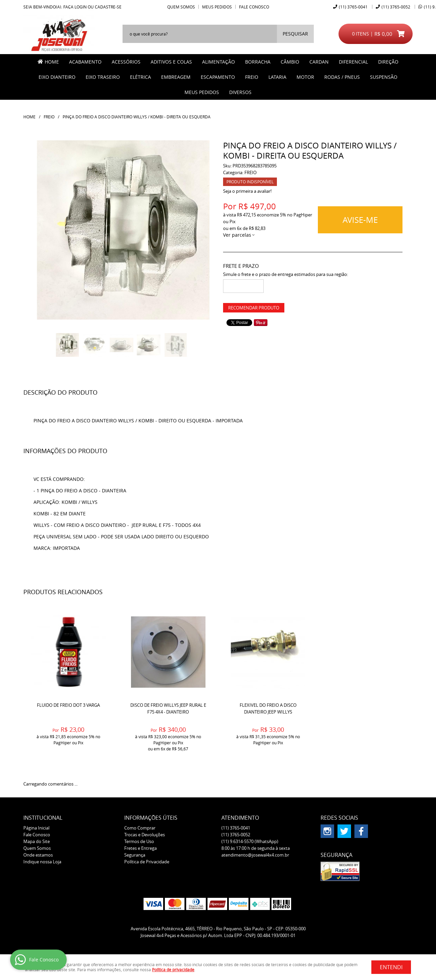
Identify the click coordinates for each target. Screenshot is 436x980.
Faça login (75, 7)
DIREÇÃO (388, 62)
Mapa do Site (37, 841)
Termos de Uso (139, 841)
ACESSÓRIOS (126, 62)
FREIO (252, 77)
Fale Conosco (254, 7)
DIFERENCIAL (353, 62)
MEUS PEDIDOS (202, 92)
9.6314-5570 (250, 841)
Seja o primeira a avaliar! (247, 191)
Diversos (240, 92)
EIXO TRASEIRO (103, 77)
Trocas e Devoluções (145, 835)
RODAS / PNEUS (342, 77)
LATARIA (277, 77)
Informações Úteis (151, 818)
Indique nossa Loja (42, 862)
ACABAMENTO (85, 62)
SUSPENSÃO (384, 77)
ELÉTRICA (140, 77)
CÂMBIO (290, 62)
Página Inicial (36, 828)
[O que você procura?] (295, 34)
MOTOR (305, 77)
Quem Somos (181, 7)
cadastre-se (108, 7)
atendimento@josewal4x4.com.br (255, 855)
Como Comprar (140, 828)
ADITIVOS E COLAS (171, 62)
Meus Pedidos (217, 7)
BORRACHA (258, 62)
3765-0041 (353, 7)
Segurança (135, 855)
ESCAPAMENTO (218, 77)
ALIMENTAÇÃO (219, 62)
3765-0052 (396, 7)
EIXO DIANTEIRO (57, 77)
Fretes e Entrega (140, 848)
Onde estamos (38, 855)
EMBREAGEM (176, 77)
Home (52, 62)
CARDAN (319, 62)
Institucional (43, 818)
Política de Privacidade (147, 862)
